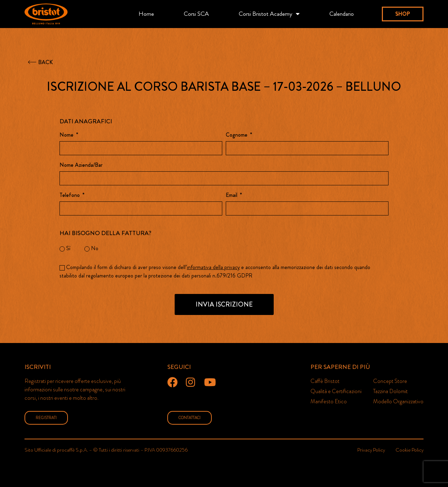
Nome (67, 135)
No (95, 248)
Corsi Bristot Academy (269, 14)
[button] (403, 14)
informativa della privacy (213, 267)
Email (232, 196)
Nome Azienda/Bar (81, 166)
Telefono (70, 196)
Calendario (342, 14)
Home (146, 14)
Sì (68, 248)
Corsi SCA (196, 14)
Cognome (237, 135)
